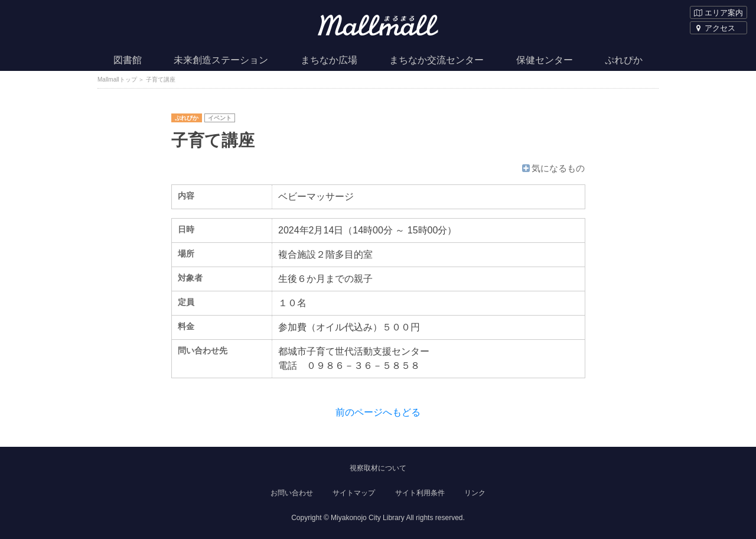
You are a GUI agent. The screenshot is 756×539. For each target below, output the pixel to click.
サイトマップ (354, 493)
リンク (475, 493)
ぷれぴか (624, 60)
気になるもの (553, 168)
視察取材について (378, 468)
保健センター (545, 60)
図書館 (128, 60)
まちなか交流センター (436, 60)
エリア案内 (718, 13)
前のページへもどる (378, 412)
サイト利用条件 (420, 493)
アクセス (715, 28)
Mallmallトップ (117, 79)
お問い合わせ (292, 493)
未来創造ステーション (221, 60)
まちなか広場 (329, 60)
